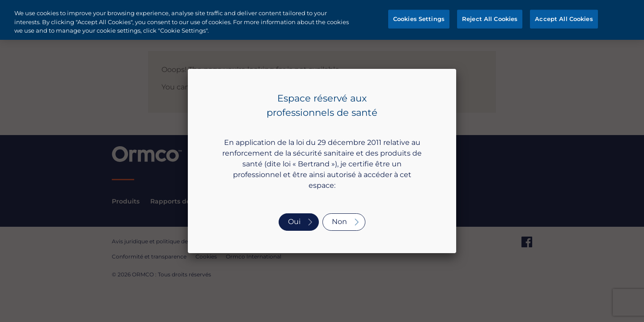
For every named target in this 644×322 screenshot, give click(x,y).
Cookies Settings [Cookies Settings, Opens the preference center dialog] (419, 19)
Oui (294, 222)
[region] (322, 20)
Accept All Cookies (564, 19)
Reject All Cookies (490, 19)
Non (339, 222)
